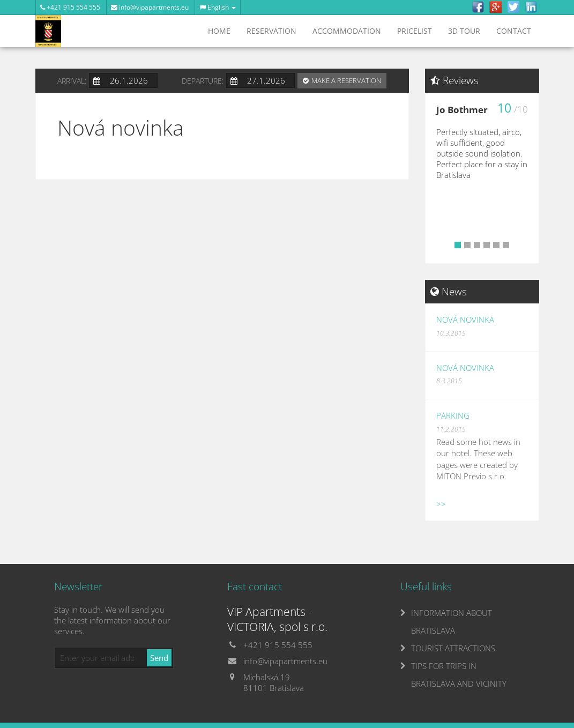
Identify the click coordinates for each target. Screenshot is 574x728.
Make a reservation (346, 80)
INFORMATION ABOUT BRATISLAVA (452, 622)
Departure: (203, 81)
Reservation (271, 31)
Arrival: (72, 81)
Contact (514, 31)
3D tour (464, 31)
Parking (453, 415)
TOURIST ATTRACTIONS (453, 648)
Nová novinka (465, 320)
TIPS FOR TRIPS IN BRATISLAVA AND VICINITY (459, 675)
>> (441, 504)
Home (219, 31)
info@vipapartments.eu (150, 7)
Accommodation (347, 31)
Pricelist (415, 31)
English (218, 7)
